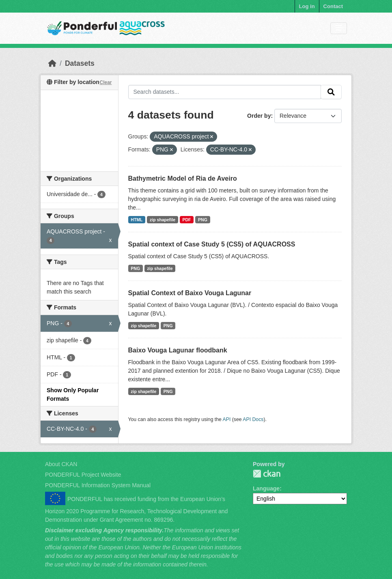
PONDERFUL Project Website (83, 475)
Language (266, 488)
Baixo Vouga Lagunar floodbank (178, 350)
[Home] (52, 63)
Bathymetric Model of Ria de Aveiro (183, 178)
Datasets (80, 63)
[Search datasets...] (225, 92)
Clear (106, 82)
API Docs (253, 419)
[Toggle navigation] (339, 28)
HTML (137, 220)
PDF (187, 220)
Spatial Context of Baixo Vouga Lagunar (190, 293)
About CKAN (61, 464)
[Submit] (331, 92)
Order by (259, 116)
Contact (333, 6)
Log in (307, 6)
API (227, 419)
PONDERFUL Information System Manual (98, 485)
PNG (203, 220)
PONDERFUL (267, 474)
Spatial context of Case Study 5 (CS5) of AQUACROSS (212, 244)
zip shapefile (163, 220)
